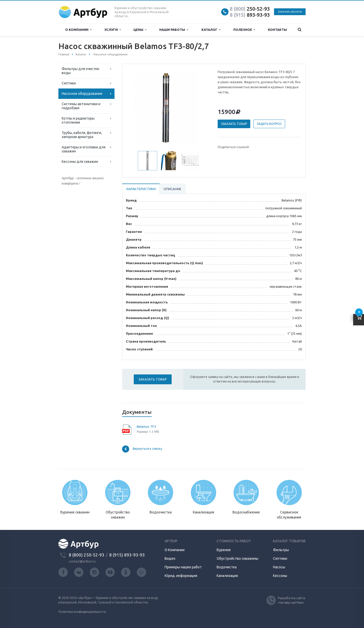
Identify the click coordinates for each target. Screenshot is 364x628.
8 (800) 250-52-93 (87, 555)
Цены (140, 30)
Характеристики (141, 189)
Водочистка (227, 567)
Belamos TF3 (146, 427)
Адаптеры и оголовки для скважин (84, 149)
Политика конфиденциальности (82, 612)
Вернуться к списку (142, 449)
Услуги (113, 30)
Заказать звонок (290, 12)
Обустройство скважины (237, 558)
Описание (172, 189)
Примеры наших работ (183, 567)
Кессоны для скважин (80, 162)
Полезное (244, 30)
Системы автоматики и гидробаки (81, 106)
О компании (78, 30)
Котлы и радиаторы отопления (78, 120)
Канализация (227, 576)
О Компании (175, 550)
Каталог (211, 30)
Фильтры (281, 550)
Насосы (279, 567)
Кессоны (280, 576)
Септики (69, 83)
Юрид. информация (181, 576)
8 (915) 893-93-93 (127, 555)
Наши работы (174, 30)
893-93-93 (250, 15)
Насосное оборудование (82, 94)
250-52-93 (250, 9)
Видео (170, 558)
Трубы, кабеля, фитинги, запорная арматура (82, 135)
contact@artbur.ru (82, 561)
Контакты (277, 30)
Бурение (224, 550)
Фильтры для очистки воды (80, 71)
